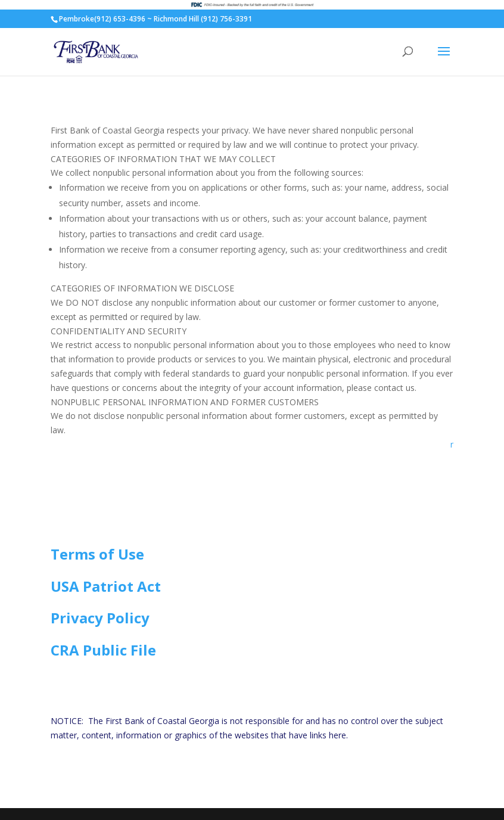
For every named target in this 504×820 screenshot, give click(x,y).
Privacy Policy (100, 618)
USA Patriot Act (106, 586)
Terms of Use (97, 554)
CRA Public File (103, 650)
